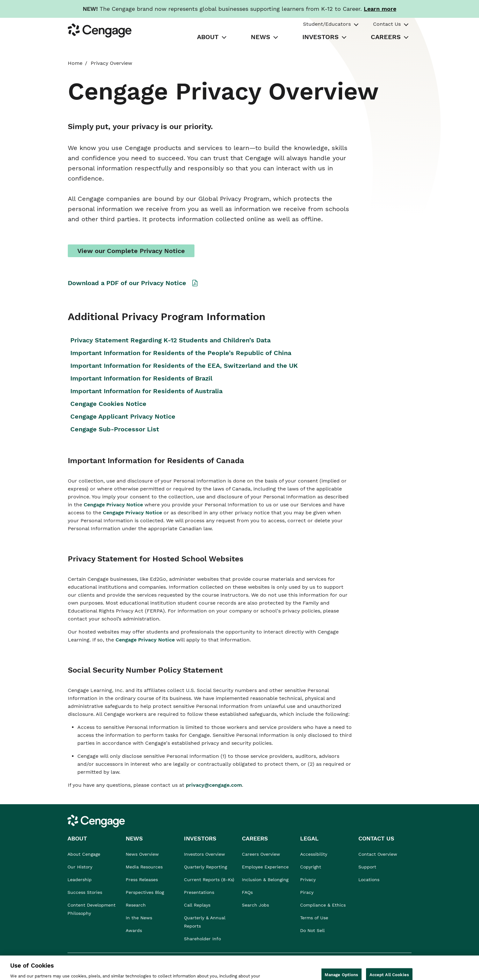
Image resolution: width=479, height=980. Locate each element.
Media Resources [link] (144, 867)
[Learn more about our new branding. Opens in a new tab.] (380, 9)
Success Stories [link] (85, 892)
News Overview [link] (142, 854)
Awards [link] (134, 930)
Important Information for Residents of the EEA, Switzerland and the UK (184, 366)
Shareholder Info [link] (202, 939)
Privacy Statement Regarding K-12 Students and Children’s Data (170, 340)
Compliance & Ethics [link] (323, 905)
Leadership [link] (80, 880)
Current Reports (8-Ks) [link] (209, 880)
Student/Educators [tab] (327, 24)
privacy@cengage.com (214, 785)
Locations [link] (369, 880)
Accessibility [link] (314, 854)
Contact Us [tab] (387, 24)
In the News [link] (139, 918)
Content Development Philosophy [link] (92, 909)
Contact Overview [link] (378, 854)
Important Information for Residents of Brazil (141, 378)
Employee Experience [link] (265, 867)
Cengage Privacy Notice (114, 505)
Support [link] (368, 867)
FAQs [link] (247, 892)
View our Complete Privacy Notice (131, 251)
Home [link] (75, 63)
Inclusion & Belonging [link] (265, 880)
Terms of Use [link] (314, 918)
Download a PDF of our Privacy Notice (127, 283)
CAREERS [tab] (386, 37)
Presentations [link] (199, 892)
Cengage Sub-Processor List (116, 429)
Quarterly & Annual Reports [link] (205, 922)
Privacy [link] (308, 880)
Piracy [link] (307, 892)
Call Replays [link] (197, 905)
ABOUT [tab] (208, 37)
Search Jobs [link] (255, 905)
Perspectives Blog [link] (145, 892)
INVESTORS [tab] (321, 37)
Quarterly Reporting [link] (205, 867)
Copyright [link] (311, 867)
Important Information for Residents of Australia (146, 391)
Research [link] (136, 905)
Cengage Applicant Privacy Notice (123, 416)
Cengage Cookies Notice (108, 404)
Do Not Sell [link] (313, 930)
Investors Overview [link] (204, 854)
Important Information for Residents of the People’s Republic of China (181, 353)
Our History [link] (80, 867)
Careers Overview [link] (261, 854)
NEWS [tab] (261, 37)
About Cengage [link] (84, 854)
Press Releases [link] (142, 880)
